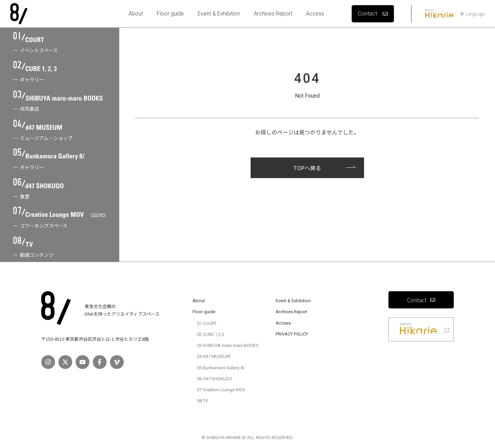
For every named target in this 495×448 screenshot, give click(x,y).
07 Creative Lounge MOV (221, 390)
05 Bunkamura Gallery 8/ (221, 368)
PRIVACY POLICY (292, 334)
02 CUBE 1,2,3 (211, 334)
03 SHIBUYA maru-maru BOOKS (228, 345)
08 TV (202, 401)
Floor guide (170, 14)
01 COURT (207, 323)
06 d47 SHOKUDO (215, 379)
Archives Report (273, 14)
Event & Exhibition (219, 14)
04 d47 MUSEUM (214, 356)
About (136, 14)
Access (315, 14)
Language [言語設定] (472, 14)
